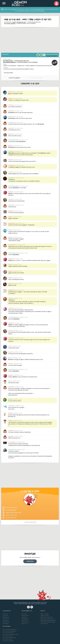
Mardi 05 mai (5, 614)
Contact (16, 604)
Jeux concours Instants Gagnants (9, 631)
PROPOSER (30, 561)
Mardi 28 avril (6, 624)
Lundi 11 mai (24, 624)
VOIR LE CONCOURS (36, 78)
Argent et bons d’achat (45, 619)
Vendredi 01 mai (6, 619)
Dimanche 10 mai (25, 622)
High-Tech (43, 617)
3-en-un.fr (6, 54)
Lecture (42, 624)
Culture (53, 619)
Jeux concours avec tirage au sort (10, 629)
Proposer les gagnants (14, 78)
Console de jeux (49, 617)
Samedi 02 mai (6, 617)
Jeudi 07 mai (24, 617)
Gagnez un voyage (44, 614)
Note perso (9, 73)
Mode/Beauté (43, 620)
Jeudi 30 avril (5, 620)
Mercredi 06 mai (25, 616)
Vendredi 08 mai (25, 619)
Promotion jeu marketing (8, 641)
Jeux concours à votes (7, 636)
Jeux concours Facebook (8, 633)
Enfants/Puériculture (52, 620)
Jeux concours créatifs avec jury (9, 637)
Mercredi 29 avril (6, 622)
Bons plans (43, 604)
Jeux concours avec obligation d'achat (11, 634)
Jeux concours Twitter (7, 639)
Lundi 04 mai (5, 616)
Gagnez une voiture (45, 616)
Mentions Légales (23, 604)
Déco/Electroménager (51, 622)
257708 (56, 58)
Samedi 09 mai (25, 620)
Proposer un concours (34, 604)
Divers (46, 624)
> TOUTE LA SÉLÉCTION (30, 522)
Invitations (43, 622)
